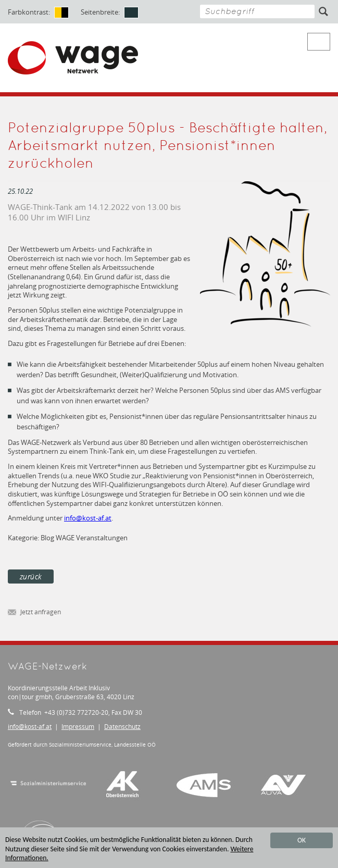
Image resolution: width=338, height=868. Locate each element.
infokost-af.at (88, 518)
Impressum (78, 727)
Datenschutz (122, 727)
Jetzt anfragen (34, 612)
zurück (31, 576)
